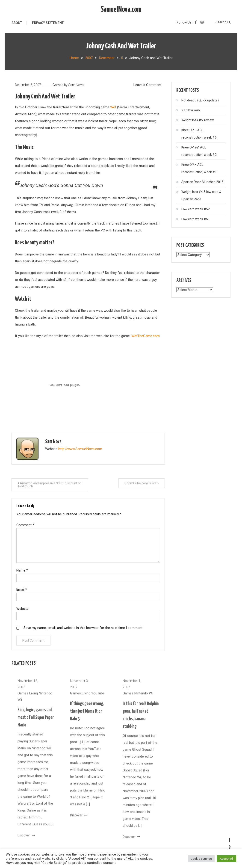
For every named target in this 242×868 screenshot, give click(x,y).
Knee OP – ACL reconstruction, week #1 (199, 168)
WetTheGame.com (146, 336)
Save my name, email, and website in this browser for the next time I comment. (83, 628)
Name (22, 570)
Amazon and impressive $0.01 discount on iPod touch (50, 485)
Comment (25, 525)
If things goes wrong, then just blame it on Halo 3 (87, 717)
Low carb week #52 (196, 209)
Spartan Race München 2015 (202, 182)
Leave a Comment (147, 85)
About (17, 23)
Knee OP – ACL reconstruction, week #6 (199, 134)
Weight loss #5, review (198, 120)
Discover (26, 841)
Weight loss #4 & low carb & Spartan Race (201, 196)
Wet (113, 107)
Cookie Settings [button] (201, 859)
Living (34, 699)
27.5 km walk (191, 110)
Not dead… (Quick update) (200, 100)
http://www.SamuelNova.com (80, 449)
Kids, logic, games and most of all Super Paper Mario (36, 723)
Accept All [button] (227, 859)
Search (223, 22)
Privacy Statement (48, 23)
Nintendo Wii (144, 699)
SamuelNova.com (121, 10)
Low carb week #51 (196, 219)
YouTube (98, 699)
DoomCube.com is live (140, 483)
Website (22, 609)
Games (58, 85)
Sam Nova (76, 85)
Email (22, 590)
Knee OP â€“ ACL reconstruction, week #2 (199, 151)
